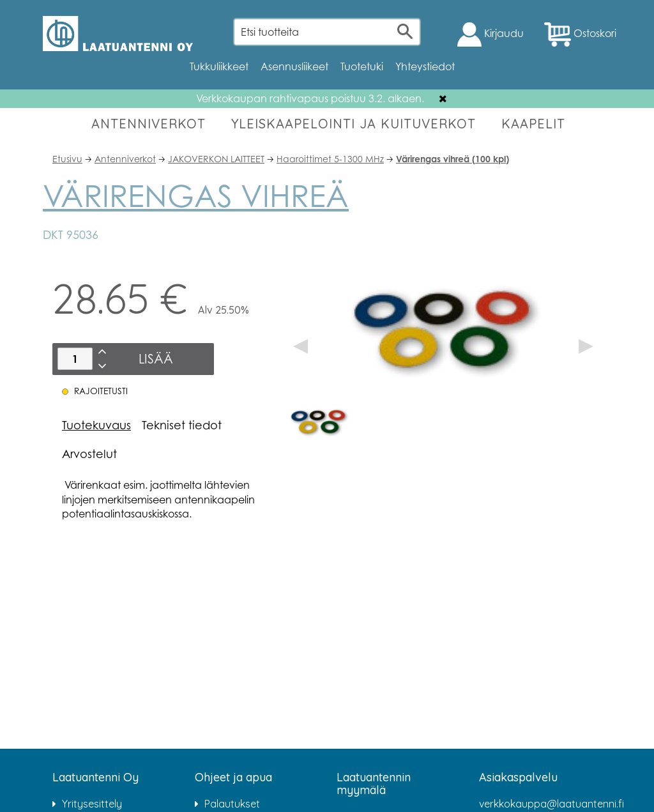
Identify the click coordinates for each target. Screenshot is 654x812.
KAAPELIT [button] (533, 124)
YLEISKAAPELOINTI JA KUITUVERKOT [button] (354, 124)
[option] (319, 420)
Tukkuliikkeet (219, 66)
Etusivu (67, 159)
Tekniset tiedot (182, 425)
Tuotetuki (362, 66)
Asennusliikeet (294, 66)
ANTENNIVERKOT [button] (148, 124)
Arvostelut (89, 454)
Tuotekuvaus (96, 425)
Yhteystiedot (425, 66)
